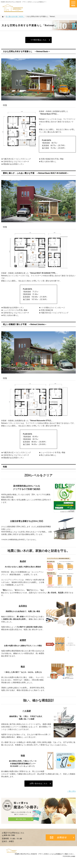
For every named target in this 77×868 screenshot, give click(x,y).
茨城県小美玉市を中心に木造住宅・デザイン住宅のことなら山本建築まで (39, 856)
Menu (73, 4)
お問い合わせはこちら (39, 783)
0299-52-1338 (19, 837)
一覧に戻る (71, 791)
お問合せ (60, 839)
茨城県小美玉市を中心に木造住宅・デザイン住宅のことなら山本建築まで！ (24, 2)
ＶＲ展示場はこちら (38, 40)
